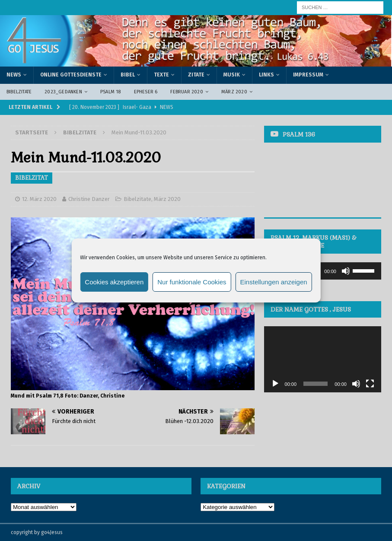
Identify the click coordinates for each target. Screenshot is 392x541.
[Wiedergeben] (275, 384)
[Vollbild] (370, 384)
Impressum (308, 75)
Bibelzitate (19, 92)
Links (266, 75)
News (14, 75)
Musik (232, 75)
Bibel (128, 75)
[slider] (365, 270)
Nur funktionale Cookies (192, 282)
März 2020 (234, 92)
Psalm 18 (111, 92)
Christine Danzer (89, 199)
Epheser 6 (146, 92)
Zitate (196, 75)
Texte (161, 75)
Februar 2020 (186, 92)
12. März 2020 (39, 199)
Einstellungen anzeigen (274, 282)
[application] (323, 271)
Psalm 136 (299, 134)
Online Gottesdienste (71, 75)
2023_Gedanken (63, 92)
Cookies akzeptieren (114, 282)
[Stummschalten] (346, 271)
